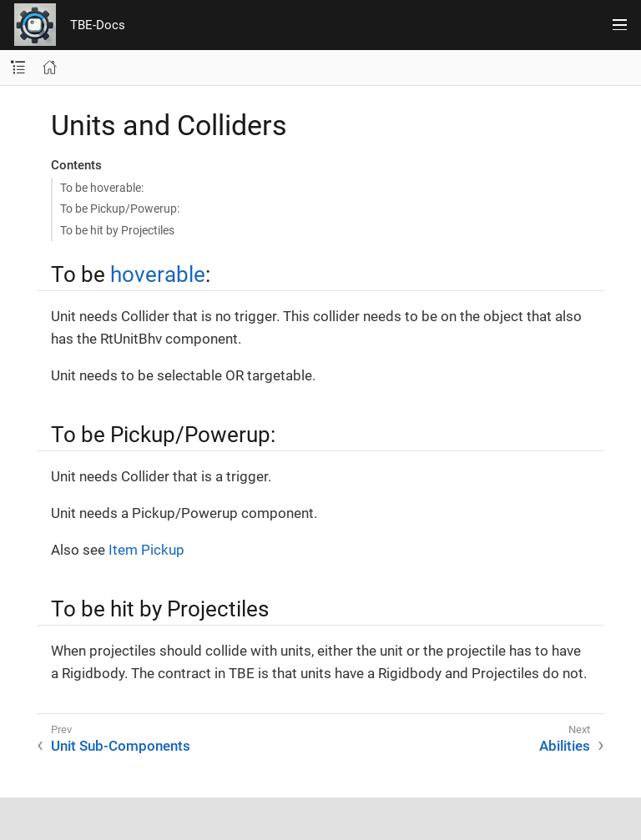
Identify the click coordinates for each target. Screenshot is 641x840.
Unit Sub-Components (121, 746)
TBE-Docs (98, 25)
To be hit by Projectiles (117, 230)
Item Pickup (146, 550)
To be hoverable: (102, 188)
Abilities (565, 746)
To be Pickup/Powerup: (120, 209)
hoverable (158, 274)
